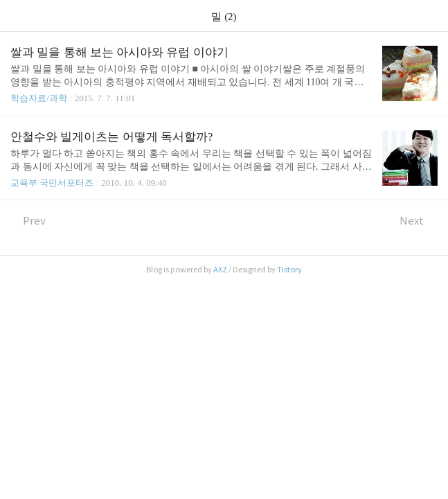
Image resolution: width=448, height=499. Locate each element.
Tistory (289, 270)
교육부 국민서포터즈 (52, 183)
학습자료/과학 (39, 98)
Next (419, 221)
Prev (28, 221)
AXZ (220, 270)
